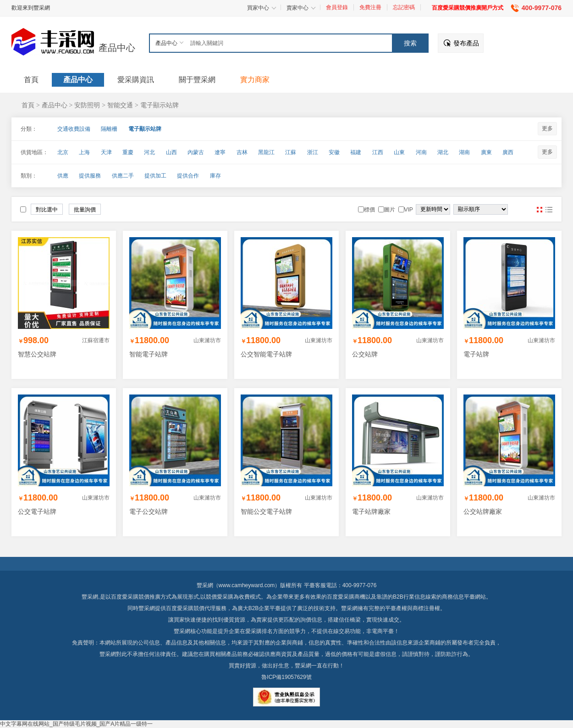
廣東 (486, 152)
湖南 (464, 152)
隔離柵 (109, 129)
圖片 (540, 210)
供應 (63, 176)
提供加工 (155, 176)
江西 (378, 152)
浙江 (313, 152)
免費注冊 (370, 7)
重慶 (128, 152)
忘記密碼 (404, 7)
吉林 (242, 152)
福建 (356, 152)
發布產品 (466, 43)
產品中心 (117, 48)
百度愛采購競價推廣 (136, 597)
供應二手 (123, 176)
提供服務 (90, 176)
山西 (171, 152)
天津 (106, 152)
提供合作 (188, 176)
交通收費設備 (74, 129)
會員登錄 (337, 7)
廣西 (508, 152)
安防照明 (87, 105)
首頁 (28, 105)
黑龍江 (266, 152)
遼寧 (220, 152)
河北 (149, 152)
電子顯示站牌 (160, 105)
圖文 (549, 210)
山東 (399, 152)
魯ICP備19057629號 (286, 677)
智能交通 (120, 105)
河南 (421, 152)
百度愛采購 (180, 608)
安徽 (334, 152)
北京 (63, 152)
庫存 (215, 176)
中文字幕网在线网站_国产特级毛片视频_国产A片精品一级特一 (76, 724)
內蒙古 (196, 152)
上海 (84, 152)
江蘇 (291, 152)
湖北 (443, 152)
